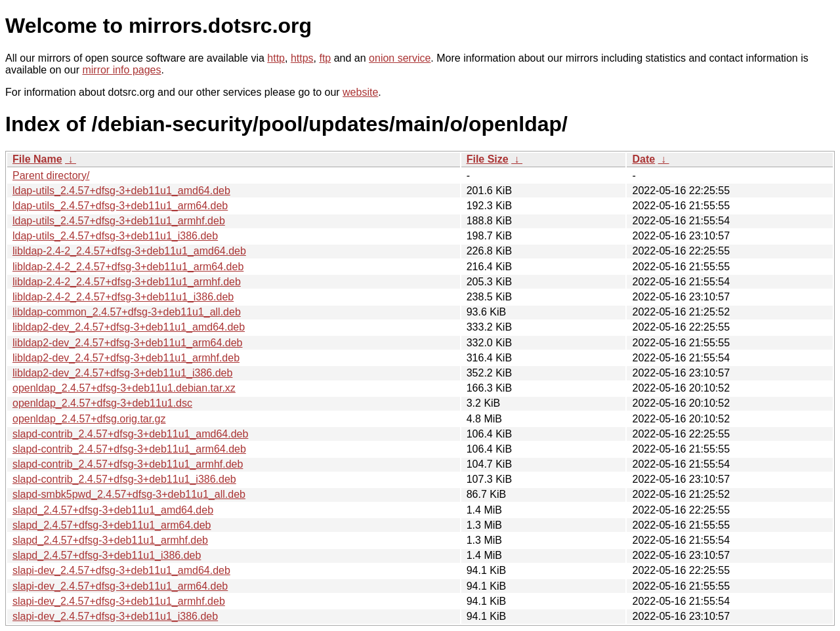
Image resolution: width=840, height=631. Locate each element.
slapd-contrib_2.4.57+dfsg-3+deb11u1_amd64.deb (130, 434)
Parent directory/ (51, 175)
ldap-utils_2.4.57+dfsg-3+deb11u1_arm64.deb (120, 206)
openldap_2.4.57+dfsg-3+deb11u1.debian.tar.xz (124, 388)
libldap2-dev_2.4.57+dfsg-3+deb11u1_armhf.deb (126, 358)
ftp (325, 58)
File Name (37, 159)
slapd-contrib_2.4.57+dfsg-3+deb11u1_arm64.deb (129, 449)
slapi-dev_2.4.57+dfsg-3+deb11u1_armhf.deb (119, 601)
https (302, 58)
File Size (488, 159)
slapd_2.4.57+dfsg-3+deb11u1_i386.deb (107, 555)
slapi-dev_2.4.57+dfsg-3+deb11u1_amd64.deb (121, 570)
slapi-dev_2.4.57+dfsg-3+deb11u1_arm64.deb (120, 586)
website (360, 92)
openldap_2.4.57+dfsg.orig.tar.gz (89, 419)
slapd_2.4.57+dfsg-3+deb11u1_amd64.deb (113, 510)
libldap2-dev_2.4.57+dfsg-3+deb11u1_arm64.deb (128, 343)
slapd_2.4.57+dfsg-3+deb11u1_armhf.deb (110, 540)
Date (643, 159)
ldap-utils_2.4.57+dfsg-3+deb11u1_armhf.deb (119, 221)
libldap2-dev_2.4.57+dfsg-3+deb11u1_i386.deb (122, 373)
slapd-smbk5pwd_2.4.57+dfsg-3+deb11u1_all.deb (129, 494)
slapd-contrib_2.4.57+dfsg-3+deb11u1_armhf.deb (128, 464)
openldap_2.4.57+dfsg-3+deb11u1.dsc (102, 403)
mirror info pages (121, 70)
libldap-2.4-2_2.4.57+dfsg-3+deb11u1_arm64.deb (128, 267)
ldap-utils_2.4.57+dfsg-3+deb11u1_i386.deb (115, 236)
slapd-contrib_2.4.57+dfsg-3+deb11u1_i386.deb (124, 479)
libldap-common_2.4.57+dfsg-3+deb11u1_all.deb (127, 312)
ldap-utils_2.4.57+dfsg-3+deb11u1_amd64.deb (121, 191)
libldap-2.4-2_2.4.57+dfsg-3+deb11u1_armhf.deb (127, 282)
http (276, 58)
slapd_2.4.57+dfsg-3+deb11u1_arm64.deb (112, 525)
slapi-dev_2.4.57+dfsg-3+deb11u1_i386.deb (115, 616)
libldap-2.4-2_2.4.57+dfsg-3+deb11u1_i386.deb (123, 297)
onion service (400, 58)
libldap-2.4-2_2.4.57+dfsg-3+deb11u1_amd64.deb (129, 251)
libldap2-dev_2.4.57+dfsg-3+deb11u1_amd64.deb (129, 327)
